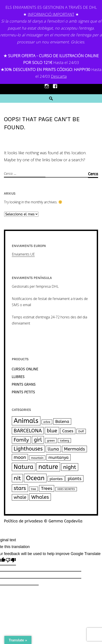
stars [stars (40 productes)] (20, 488)
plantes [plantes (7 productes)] (56, 479)
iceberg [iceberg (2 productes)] (64, 441)
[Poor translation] (11, 561)
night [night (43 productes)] (70, 467)
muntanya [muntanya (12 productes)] (59, 457)
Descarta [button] (59, 76)
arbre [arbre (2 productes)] (47, 422)
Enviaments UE (23, 254)
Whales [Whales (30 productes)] (40, 497)
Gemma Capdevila (65, 521)
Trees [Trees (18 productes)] (47, 488)
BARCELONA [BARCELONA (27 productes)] (28, 431)
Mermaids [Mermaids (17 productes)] (74, 449)
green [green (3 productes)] (51, 441)
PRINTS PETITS (23, 392)
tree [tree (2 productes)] (34, 489)
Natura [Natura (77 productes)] (24, 467)
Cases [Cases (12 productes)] (68, 431)
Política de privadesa (23, 521)
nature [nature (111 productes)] (48, 467)
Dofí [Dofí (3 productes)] (81, 431)
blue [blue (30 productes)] (52, 431)
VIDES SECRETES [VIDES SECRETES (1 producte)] (66, 489)
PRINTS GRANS (24, 384)
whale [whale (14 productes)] (20, 497)
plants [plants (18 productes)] (74, 479)
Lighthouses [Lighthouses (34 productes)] (28, 449)
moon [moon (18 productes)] (20, 457)
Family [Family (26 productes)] (21, 440)
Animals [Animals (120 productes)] (26, 421)
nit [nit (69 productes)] (17, 478)
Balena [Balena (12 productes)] (62, 421)
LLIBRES (18, 377)
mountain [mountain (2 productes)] (37, 458)
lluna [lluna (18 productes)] (53, 449)
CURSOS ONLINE (25, 369)
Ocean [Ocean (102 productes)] (35, 478)
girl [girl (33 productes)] (38, 440)
